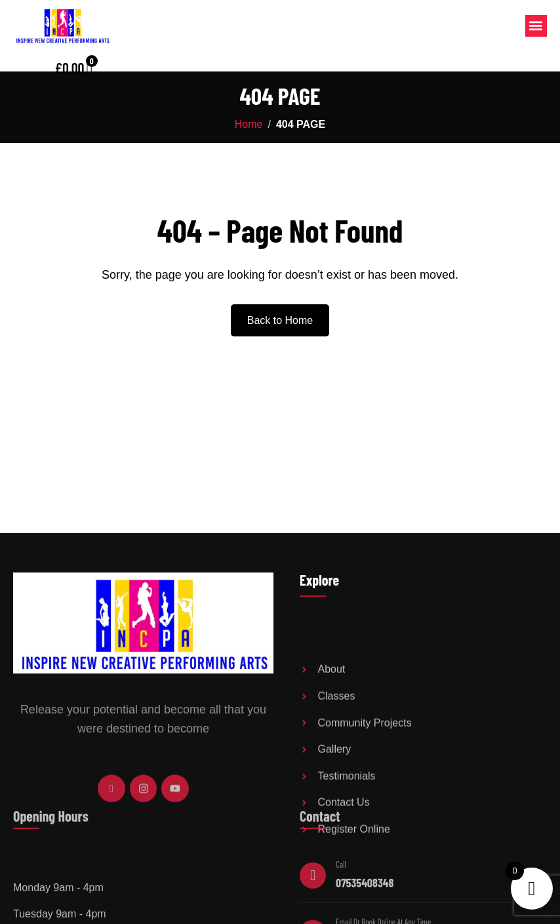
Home (249, 124)
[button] (536, 26)
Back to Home (280, 320)
